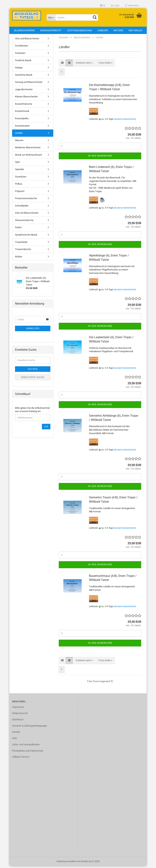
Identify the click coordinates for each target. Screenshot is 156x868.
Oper (17, 164)
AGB (14, 740)
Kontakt (16, 734)
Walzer (19, 258)
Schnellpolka (22, 207)
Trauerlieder (21, 244)
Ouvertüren (21, 178)
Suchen (33, 371)
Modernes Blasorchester (28, 149)
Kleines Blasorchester (26, 99)
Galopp (19, 69)
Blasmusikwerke (25, 30)
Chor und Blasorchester (27, 40)
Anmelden (33, 330)
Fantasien (20, 55)
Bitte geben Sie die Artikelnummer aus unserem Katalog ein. (32, 411)
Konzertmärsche (24, 106)
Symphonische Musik (26, 237)
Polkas (19, 186)
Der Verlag (135, 30)
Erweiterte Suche (33, 379)
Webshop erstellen (66, 863)
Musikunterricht (51, 30)
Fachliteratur (22, 48)
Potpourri (20, 193)
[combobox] (84, 65)
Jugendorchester (24, 91)
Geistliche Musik (24, 77)
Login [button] (115, 6)
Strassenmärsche (24, 222)
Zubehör (103, 30)
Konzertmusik (22, 113)
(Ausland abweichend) (125, 121)
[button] (103, 6)
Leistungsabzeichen (79, 30)
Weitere (118, 30)
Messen (19, 142)
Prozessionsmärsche (26, 200)
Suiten (18, 229)
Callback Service (21, 759)
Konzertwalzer (22, 128)
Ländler (19, 135)
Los (46, 428)
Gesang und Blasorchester (29, 84)
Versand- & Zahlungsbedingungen (30, 728)
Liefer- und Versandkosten (26, 746)
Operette (19, 171)
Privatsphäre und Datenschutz (28, 753)
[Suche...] (51, 17)
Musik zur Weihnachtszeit (28, 157)
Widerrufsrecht (20, 715)
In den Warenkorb (100, 158)
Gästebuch (18, 721)
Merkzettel (132, 6)
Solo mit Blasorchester (27, 215)
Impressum (18, 709)
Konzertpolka (22, 120)
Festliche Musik (23, 62)
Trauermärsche (23, 251)
